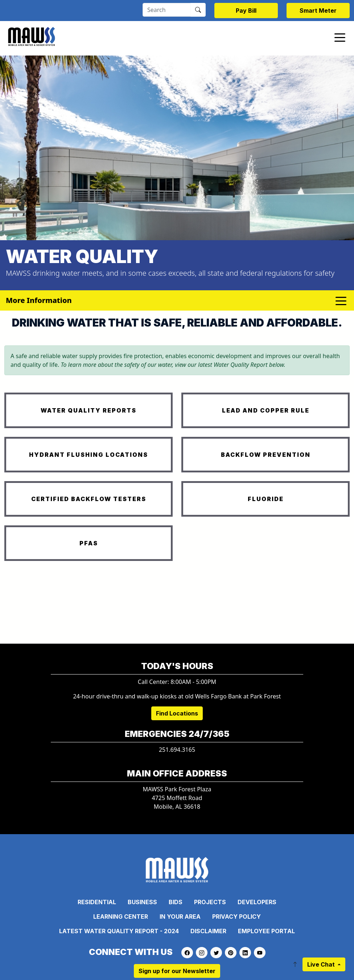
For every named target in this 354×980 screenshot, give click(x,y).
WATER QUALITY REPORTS (88, 410)
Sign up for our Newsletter (177, 971)
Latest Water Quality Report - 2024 (119, 931)
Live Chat (322, 964)
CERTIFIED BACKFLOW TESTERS (89, 499)
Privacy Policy (236, 917)
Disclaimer (208, 931)
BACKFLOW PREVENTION (266, 455)
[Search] (167, 10)
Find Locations (177, 713)
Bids (176, 902)
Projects (210, 902)
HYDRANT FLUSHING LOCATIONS (88, 455)
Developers (257, 902)
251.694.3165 (177, 750)
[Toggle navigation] (340, 37)
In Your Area (180, 917)
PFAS (89, 543)
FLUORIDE (266, 499)
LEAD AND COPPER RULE (266, 410)
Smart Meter (318, 11)
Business (142, 902)
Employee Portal (266, 931)
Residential (97, 902)
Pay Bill (246, 11)
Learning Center (121, 917)
